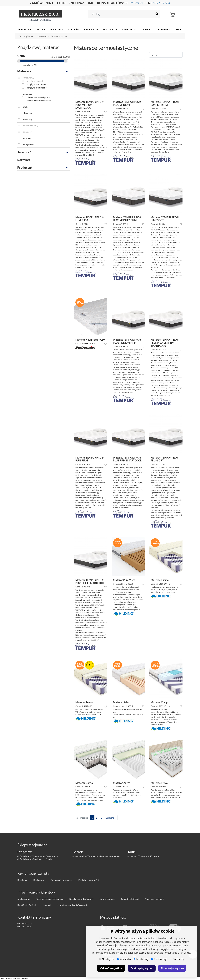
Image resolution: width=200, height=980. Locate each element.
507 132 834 (162, 3)
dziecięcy (27, 132)
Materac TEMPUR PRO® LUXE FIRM (90, 219)
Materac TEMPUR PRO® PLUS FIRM (90, 459)
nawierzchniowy (30, 126)
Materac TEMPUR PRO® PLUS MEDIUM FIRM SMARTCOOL (165, 343)
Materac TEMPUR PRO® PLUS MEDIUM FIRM (127, 341)
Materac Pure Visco (124, 580)
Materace (25, 29)
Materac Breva (159, 783)
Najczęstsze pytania (155, 899)
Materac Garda (84, 783)
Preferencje (159, 959)
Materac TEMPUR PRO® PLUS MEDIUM (127, 103)
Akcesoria (91, 29)
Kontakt (164, 29)
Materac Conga (160, 702)
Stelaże (73, 29)
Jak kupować (24, 899)
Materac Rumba (160, 580)
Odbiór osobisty (107, 899)
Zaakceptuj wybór (142, 968)
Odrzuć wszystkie (111, 968)
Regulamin (22, 880)
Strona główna (26, 36)
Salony (148, 29)
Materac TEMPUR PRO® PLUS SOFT (165, 459)
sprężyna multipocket (37, 88)
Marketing (141, 959)
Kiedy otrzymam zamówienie (50, 899)
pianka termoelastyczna (38, 97)
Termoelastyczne (59, 36)
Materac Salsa (121, 702)
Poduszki (57, 29)
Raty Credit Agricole (27, 905)
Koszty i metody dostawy (81, 899)
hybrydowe (28, 144)
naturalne (27, 138)
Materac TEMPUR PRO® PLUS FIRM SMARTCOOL (127, 459)
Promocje (110, 29)
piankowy (27, 94)
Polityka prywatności (88, 880)
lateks (26, 107)
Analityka (124, 959)
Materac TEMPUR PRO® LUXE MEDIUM (165, 103)
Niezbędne (107, 959)
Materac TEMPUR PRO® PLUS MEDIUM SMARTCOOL (90, 105)
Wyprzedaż (130, 29)
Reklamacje (39, 880)
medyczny (27, 119)
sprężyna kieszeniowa (37, 84)
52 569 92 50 (138, 3)
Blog (179, 29)
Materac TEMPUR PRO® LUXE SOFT (165, 219)
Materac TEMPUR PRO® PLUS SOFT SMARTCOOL (90, 582)
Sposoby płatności (130, 899)
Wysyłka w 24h (30, 65)
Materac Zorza (122, 783)
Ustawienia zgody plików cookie (72, 905)
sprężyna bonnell (35, 81)
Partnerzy (177, 959)
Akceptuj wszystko (172, 968)
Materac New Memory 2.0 (90, 340)
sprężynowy (28, 78)
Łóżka (41, 29)
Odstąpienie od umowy (61, 880)
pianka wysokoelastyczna (39, 101)
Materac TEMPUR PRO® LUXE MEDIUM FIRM (127, 219)
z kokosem (28, 113)
